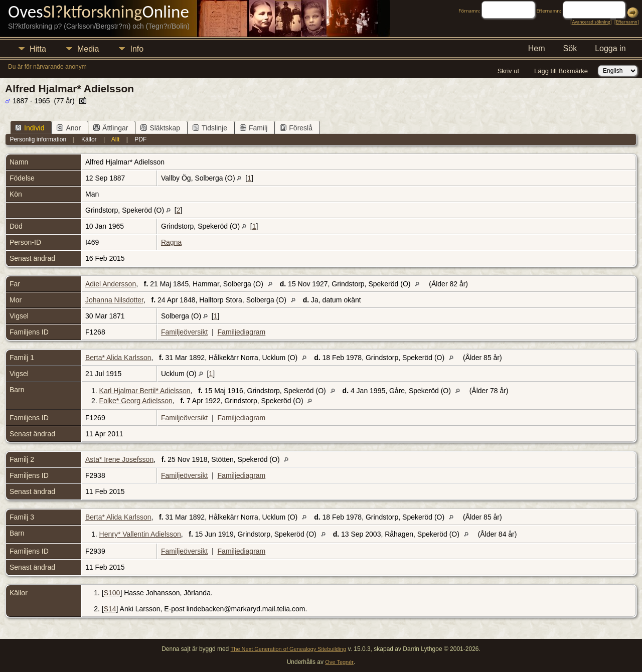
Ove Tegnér (339, 662)
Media (88, 49)
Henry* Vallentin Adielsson (140, 534)
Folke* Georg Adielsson (136, 401)
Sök (570, 48)
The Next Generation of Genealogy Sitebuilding (289, 649)
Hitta (38, 49)
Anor (69, 128)
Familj (254, 128)
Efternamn (626, 22)
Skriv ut (508, 71)
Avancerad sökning (591, 22)
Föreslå (296, 128)
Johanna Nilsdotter (114, 300)
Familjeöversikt (184, 332)
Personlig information (38, 139)
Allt (116, 139)
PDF (140, 139)
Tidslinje (210, 128)
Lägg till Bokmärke (561, 71)
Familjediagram (242, 332)
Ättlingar (111, 128)
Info (137, 49)
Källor (89, 139)
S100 (112, 593)
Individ (30, 128)
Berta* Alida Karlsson (118, 358)
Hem (537, 48)
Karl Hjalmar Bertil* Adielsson (145, 391)
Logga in (610, 48)
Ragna (171, 242)
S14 (110, 609)
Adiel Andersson (111, 284)
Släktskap (160, 128)
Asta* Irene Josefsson (119, 459)
